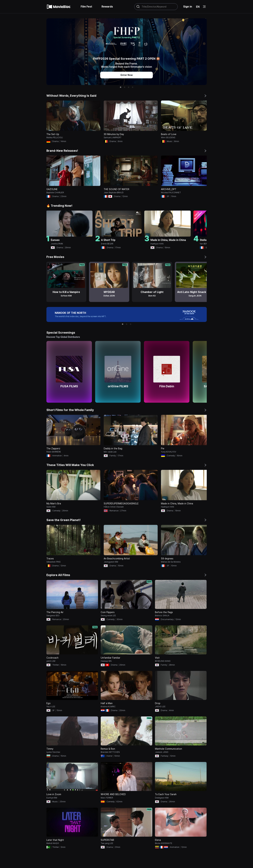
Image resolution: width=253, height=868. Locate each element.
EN (198, 7)
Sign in (188, 7)
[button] (121, 87)
